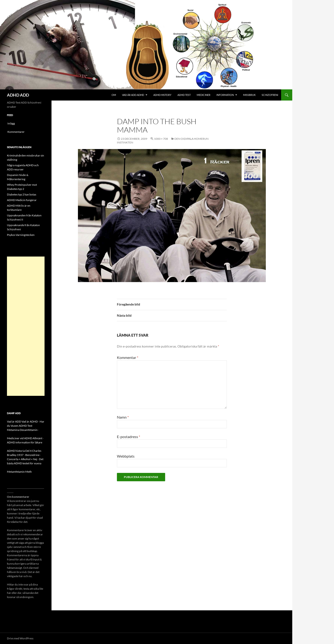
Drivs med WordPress (20, 638)
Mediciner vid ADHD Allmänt (25, 438)
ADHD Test (184, 95)
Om (114, 95)
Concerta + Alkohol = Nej (22, 459)
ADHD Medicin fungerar (22, 200)
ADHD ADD (18, 95)
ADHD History (162, 95)
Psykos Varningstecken (21, 235)
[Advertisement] (26, 326)
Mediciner (204, 95)
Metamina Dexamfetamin (22, 430)
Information (225, 95)
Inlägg (11, 123)
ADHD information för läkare (25, 442)
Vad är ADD (14, 421)
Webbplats (126, 456)
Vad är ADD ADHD (133, 95)
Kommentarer (16, 132)
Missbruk (249, 95)
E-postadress (128, 437)
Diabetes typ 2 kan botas (22, 194)
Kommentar (128, 357)
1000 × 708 (161, 139)
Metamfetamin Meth (19, 472)
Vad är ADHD (30, 421)
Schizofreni (270, 95)
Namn (123, 417)
